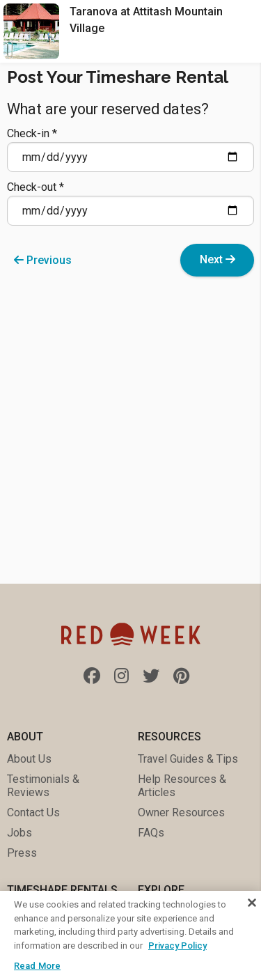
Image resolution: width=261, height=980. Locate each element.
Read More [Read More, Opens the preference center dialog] (37, 966)
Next (217, 259)
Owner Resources (181, 812)
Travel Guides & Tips (188, 759)
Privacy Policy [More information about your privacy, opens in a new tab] (177, 946)
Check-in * (130, 149)
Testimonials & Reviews (43, 786)
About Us (29, 759)
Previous (43, 260)
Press (22, 853)
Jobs (19, 833)
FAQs (151, 833)
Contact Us (33, 812)
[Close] (252, 903)
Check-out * (130, 203)
